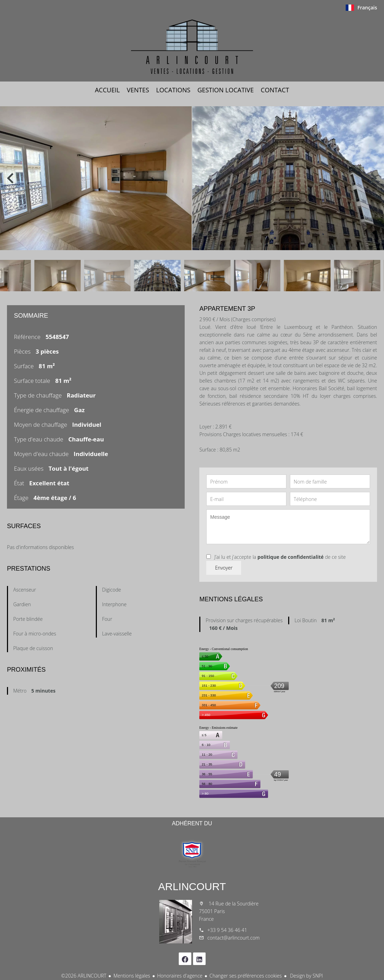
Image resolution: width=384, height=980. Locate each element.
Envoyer (224, 568)
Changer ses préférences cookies (246, 976)
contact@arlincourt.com (233, 938)
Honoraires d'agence (180, 976)
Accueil (192, 47)
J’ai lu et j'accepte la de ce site (280, 557)
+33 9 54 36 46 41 (227, 930)
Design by (306, 976)
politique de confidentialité (291, 557)
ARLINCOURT (192, 886)
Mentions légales (132, 976)
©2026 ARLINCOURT (84, 976)
